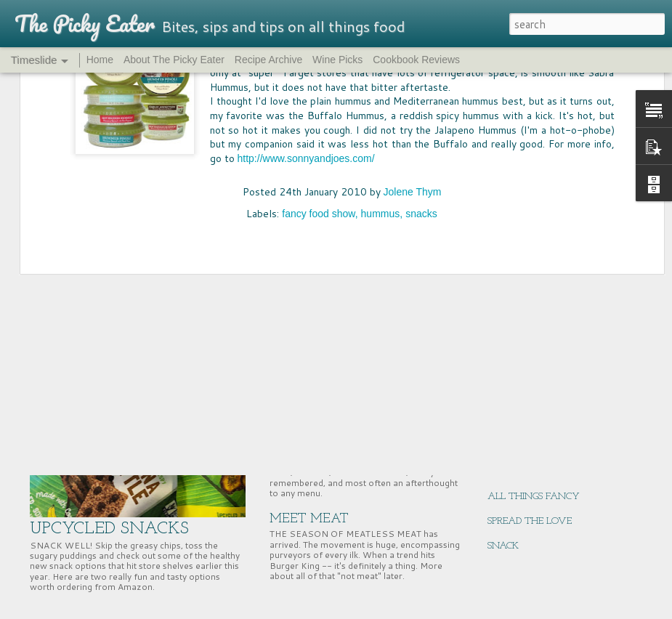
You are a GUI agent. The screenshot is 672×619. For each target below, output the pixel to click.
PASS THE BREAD (322, 395)
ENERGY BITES (519, 447)
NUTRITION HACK (529, 422)
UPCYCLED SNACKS (109, 529)
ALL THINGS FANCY (534, 497)
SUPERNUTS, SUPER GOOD (544, 373)
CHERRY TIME (519, 348)
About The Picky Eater (174, 60)
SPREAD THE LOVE (530, 521)
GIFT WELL (513, 472)
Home (100, 60)
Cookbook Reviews (416, 60)
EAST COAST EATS (529, 398)
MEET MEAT (309, 519)
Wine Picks (337, 60)
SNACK (503, 546)
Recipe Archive (268, 60)
